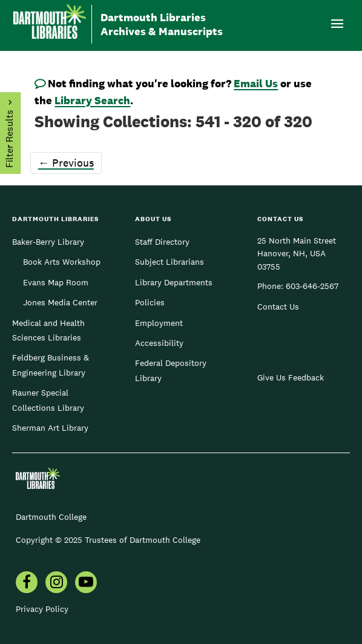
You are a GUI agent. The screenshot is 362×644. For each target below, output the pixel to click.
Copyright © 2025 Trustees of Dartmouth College (108, 540)
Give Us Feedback (291, 377)
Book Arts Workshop (62, 262)
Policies (150, 302)
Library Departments (174, 282)
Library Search (92, 100)
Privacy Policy (42, 609)
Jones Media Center (60, 302)
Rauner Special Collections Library (48, 400)
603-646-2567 (312, 286)
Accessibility (159, 343)
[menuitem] (27, 583)
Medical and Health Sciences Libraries (48, 330)
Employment (159, 323)
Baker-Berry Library (48, 242)
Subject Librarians (169, 262)
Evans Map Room (56, 282)
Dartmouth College (51, 517)
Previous (66, 163)
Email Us (256, 83)
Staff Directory (162, 242)
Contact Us (278, 307)
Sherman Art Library (50, 428)
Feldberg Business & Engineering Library (51, 365)
